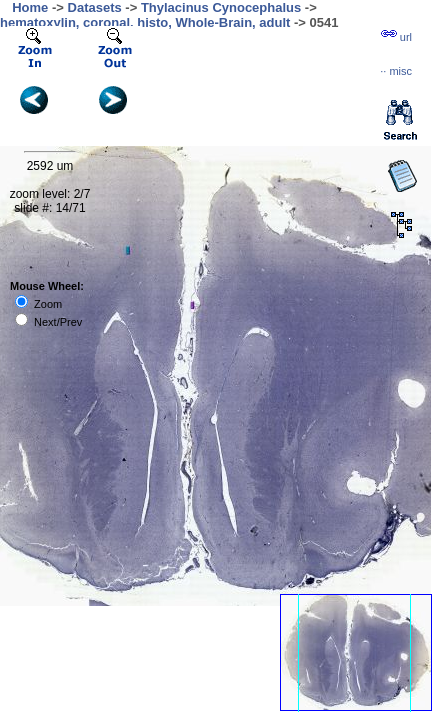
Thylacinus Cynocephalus (221, 7)
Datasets (95, 7)
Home (30, 7)
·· (396, 71)
